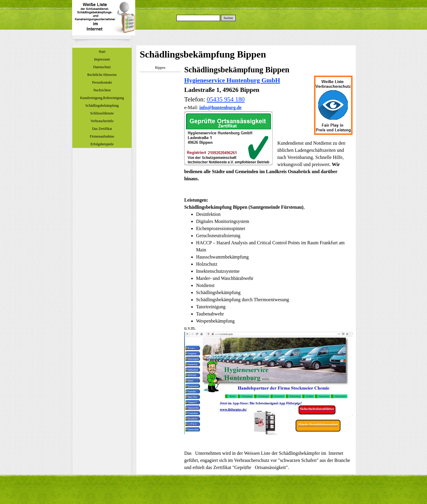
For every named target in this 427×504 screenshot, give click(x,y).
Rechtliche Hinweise (102, 75)
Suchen (228, 18)
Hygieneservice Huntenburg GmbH (232, 80)
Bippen (160, 68)
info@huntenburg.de (220, 107)
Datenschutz (102, 67)
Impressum (102, 59)
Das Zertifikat (102, 129)
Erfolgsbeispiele (102, 144)
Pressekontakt (102, 82)
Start (102, 52)
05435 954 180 (226, 99)
